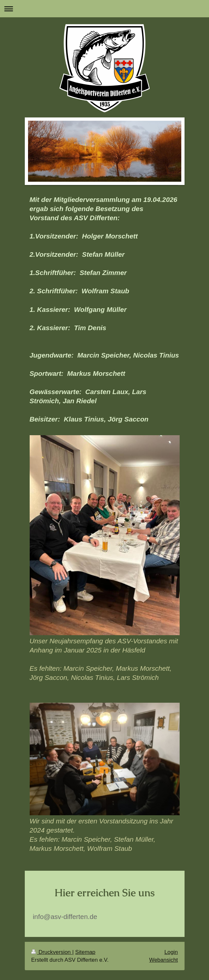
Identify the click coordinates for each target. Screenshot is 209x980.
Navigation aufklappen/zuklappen (104, 9)
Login (171, 952)
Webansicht (164, 960)
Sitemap (85, 952)
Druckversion (52, 952)
